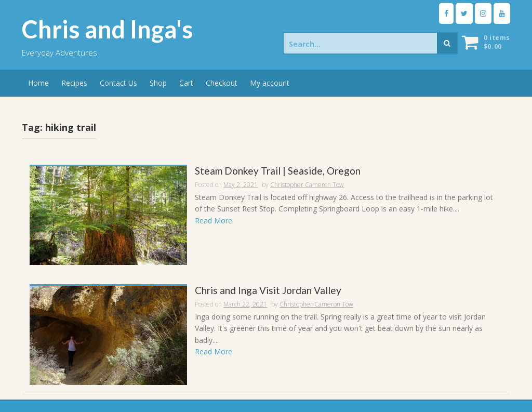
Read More (214, 221)
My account (270, 83)
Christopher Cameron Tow (307, 185)
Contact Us (118, 83)
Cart (186, 83)
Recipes (74, 83)
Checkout (222, 83)
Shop (158, 83)
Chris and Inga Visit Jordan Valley (268, 291)
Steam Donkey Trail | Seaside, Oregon (278, 171)
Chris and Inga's (108, 29)
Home (38, 83)
